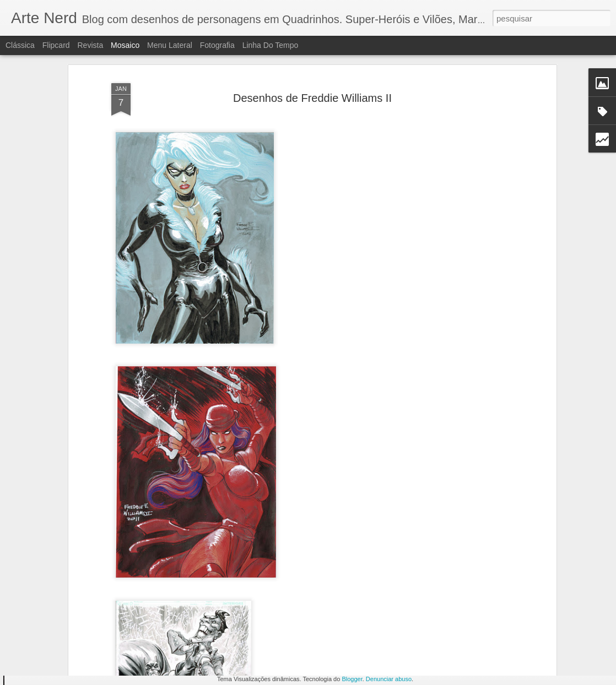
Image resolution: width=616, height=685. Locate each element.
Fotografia (217, 45)
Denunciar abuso (389, 679)
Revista (90, 45)
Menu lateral (170, 45)
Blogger (352, 679)
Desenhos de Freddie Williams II (312, 56)
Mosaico (125, 45)
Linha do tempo (271, 45)
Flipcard (56, 45)
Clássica (20, 45)
